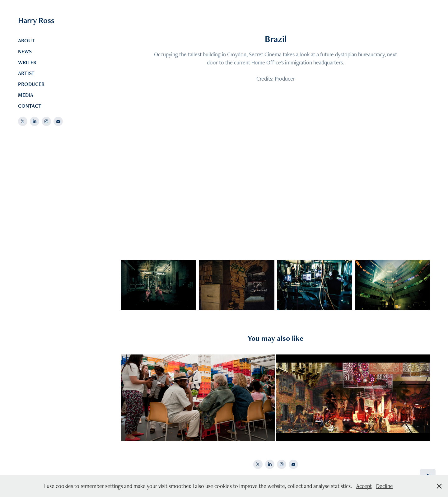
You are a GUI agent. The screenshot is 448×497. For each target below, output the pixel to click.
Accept (364, 486)
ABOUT (26, 40)
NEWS (25, 51)
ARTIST (26, 73)
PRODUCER (31, 84)
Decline (385, 486)
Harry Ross (36, 20)
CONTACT (30, 106)
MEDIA (26, 95)
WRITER (27, 62)
